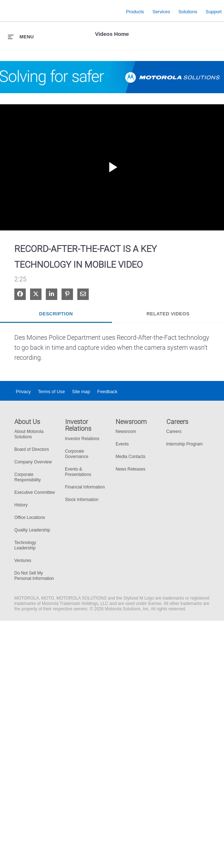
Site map (81, 392)
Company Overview (33, 462)
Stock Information (82, 500)
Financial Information (85, 487)
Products (135, 11)
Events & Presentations (78, 472)
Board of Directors (32, 449)
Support (214, 11)
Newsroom (126, 431)
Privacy (23, 392)
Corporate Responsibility (28, 477)
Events (122, 444)
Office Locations (30, 518)
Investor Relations (82, 439)
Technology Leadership (25, 545)
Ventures (23, 561)
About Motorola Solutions (29, 434)
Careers (174, 431)
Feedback (107, 392)
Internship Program (185, 444)
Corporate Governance (77, 454)
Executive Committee (35, 492)
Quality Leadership (32, 530)
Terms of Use (51, 392)
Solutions (188, 11)
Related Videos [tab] (168, 314)
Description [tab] (56, 314)
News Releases (130, 469)
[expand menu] (21, 37)
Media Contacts (130, 457)
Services (161, 11)
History (21, 505)
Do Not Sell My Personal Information (34, 576)
